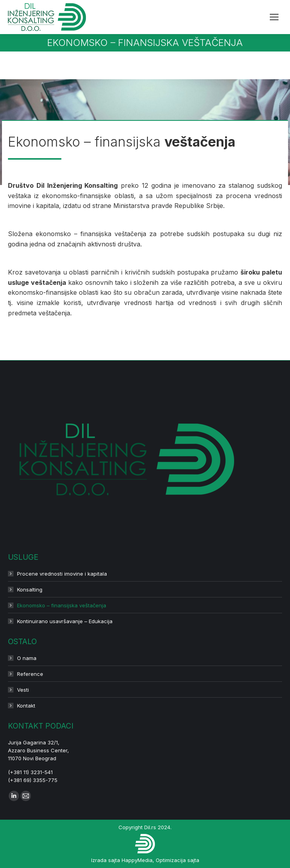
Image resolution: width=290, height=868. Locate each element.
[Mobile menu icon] (274, 17)
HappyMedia (137, 860)
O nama (27, 658)
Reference (30, 674)
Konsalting (30, 589)
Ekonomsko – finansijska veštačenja (62, 605)
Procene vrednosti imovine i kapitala (62, 574)
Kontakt (26, 706)
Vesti (23, 690)
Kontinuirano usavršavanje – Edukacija (65, 621)
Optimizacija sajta (177, 860)
